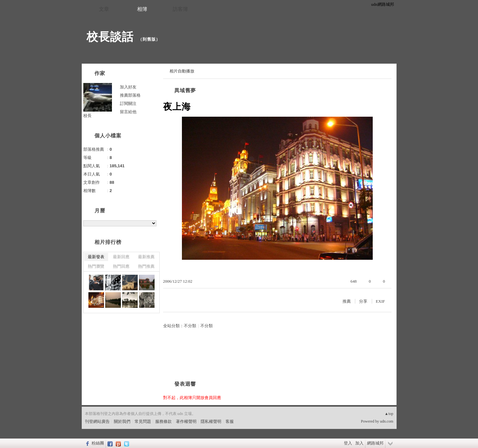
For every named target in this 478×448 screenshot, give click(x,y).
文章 (104, 9)
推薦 (347, 301)
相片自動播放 (182, 71)
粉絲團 (98, 443)
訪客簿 (180, 9)
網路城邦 (375, 443)
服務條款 (163, 421)
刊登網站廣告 (97, 421)
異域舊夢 (185, 90)
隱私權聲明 (211, 421)
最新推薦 (146, 257)
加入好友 (128, 87)
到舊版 (149, 39)
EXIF (381, 301)
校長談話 (110, 37)
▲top (389, 414)
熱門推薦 (146, 266)
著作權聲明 (186, 421)
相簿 (142, 9)
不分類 (190, 326)
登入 (348, 443)
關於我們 (122, 421)
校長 (87, 116)
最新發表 (96, 257)
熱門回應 (121, 266)
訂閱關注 (128, 103)
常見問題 (143, 421)
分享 (363, 301)
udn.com (387, 421)
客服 (230, 421)
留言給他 (128, 112)
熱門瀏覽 (96, 266)
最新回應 (121, 257)
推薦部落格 (130, 95)
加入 (359, 443)
